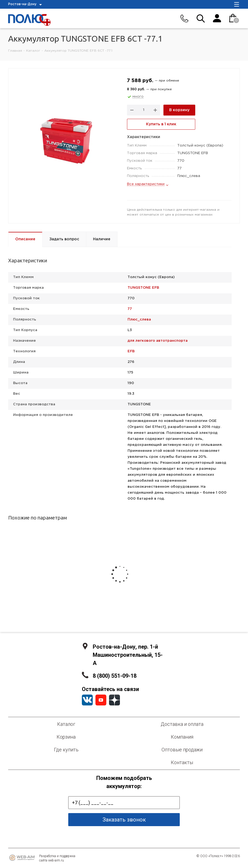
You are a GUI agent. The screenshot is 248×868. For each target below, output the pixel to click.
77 (130, 309)
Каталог (66, 724)
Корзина (66, 737)
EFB (131, 351)
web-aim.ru (56, 860)
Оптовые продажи (182, 750)
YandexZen (114, 700)
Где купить (66, 750)
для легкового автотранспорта (158, 341)
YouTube (101, 700)
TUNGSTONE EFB (143, 288)
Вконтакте (87, 700)
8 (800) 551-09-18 (115, 676)
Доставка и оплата (182, 724)
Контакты (182, 762)
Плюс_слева (139, 320)
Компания (182, 737)
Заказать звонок (124, 820)
